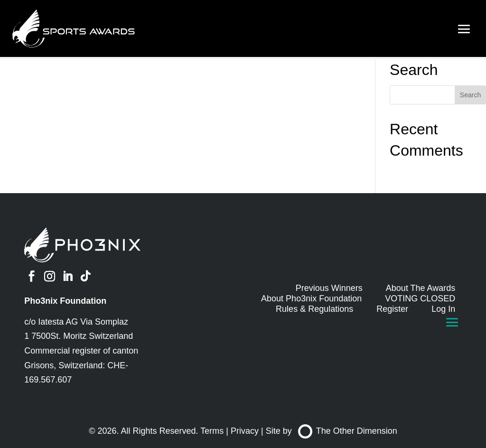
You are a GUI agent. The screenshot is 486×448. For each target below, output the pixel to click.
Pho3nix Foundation (65, 301)
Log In (443, 309)
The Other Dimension (348, 431)
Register (392, 309)
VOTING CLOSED (420, 299)
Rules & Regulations (314, 309)
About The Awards (421, 288)
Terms (212, 431)
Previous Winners (329, 288)
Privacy (245, 431)
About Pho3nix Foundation (311, 299)
